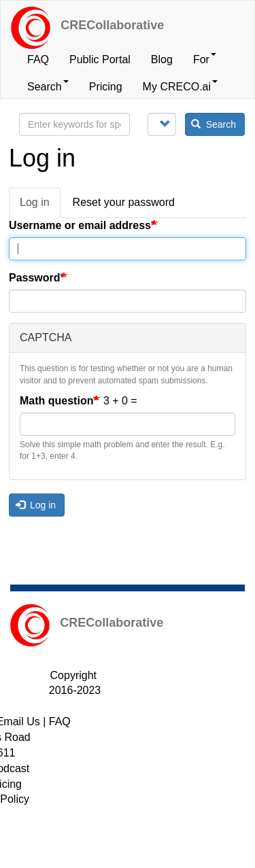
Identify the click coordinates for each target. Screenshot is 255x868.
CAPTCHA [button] (46, 337)
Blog (162, 59)
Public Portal (100, 59)
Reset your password (124, 202)
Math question (56, 401)
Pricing (106, 87)
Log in (40, 207)
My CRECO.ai (180, 86)
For (205, 59)
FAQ (38, 59)
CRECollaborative (112, 25)
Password (35, 278)
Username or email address (80, 225)
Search (48, 86)
